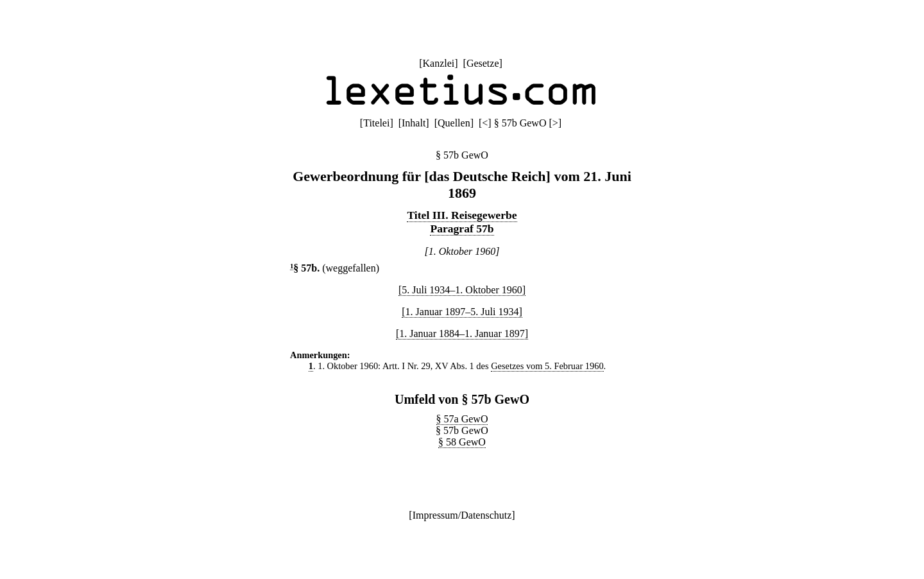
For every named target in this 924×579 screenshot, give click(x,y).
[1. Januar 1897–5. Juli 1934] (462, 312)
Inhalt (414, 123)
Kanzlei (438, 63)
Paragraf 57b (462, 229)
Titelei (376, 123)
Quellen (454, 123)
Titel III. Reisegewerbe (462, 215)
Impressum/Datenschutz (462, 515)
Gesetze (483, 63)
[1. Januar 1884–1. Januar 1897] (462, 333)
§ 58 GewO (462, 442)
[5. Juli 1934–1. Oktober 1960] (462, 290)
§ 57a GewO (462, 419)
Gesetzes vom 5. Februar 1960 (547, 366)
